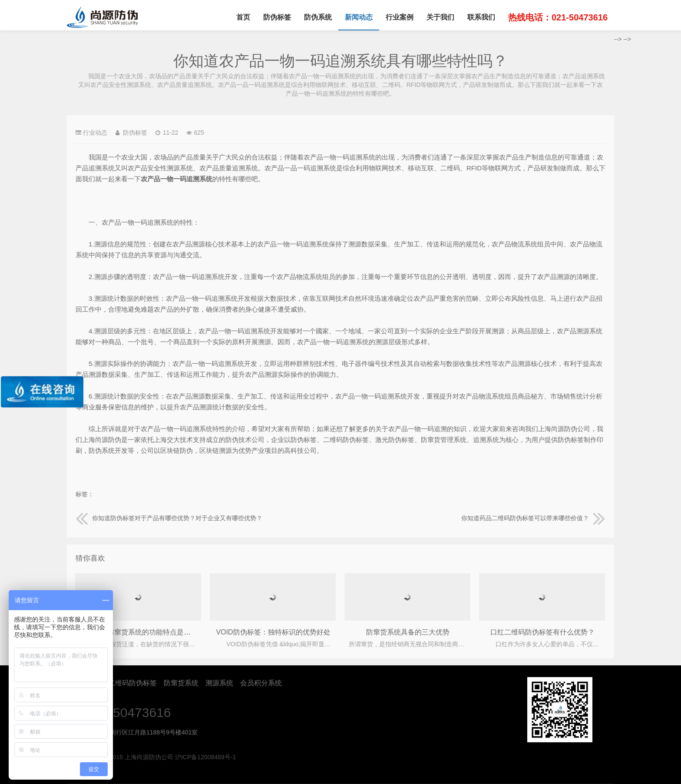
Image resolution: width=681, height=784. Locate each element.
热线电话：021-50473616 (558, 17)
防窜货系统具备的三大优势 (408, 632)
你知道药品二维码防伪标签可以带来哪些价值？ (533, 518)
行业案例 (400, 17)
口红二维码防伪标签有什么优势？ (542, 632)
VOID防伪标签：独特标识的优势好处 (273, 632)
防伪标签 (277, 17)
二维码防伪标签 (132, 683)
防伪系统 (318, 17)
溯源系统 (219, 683)
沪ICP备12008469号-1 (205, 757)
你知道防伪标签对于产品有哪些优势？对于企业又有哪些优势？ (169, 518)
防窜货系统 (181, 683)
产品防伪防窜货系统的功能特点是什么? (140, 632)
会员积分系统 (261, 683)
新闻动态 (359, 17)
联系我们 (481, 17)
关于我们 (440, 17)
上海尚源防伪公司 (102, 17)
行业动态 (95, 133)
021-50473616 (129, 713)
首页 (243, 17)
